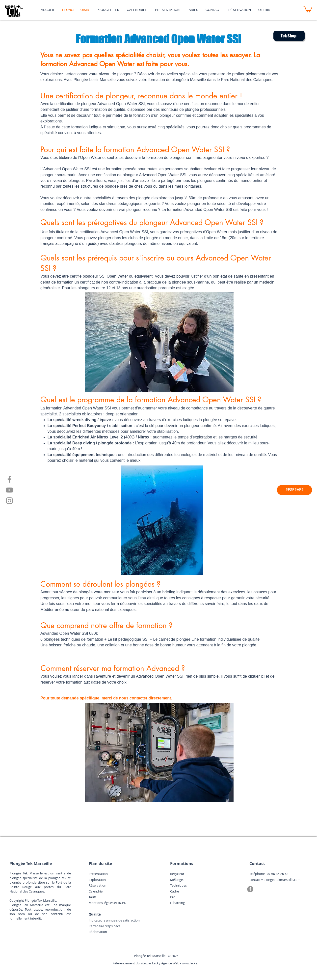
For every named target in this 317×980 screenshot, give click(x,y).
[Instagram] (9, 501)
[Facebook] (9, 479)
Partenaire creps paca (105, 926)
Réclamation (98, 932)
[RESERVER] (294, 490)
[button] (308, 9)
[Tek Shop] (289, 36)
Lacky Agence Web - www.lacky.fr (176, 963)
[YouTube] (9, 490)
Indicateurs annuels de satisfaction (114, 920)
